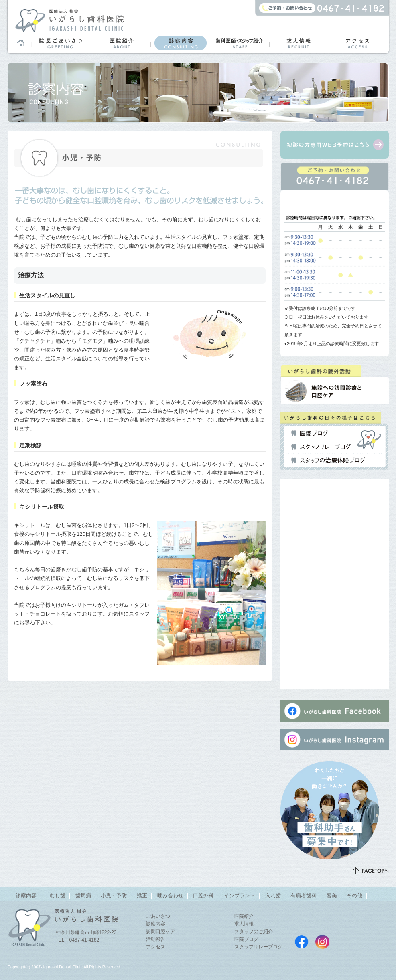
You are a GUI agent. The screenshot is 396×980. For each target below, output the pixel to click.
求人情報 (299, 43)
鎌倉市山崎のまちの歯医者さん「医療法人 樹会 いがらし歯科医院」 (70, 20)
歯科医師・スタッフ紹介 (240, 43)
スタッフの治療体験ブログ (328, 461)
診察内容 (180, 43)
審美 (332, 896)
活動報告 (156, 939)
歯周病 (83, 896)
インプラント (240, 896)
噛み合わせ (170, 896)
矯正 (142, 896)
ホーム (20, 43)
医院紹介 (121, 43)
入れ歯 (273, 896)
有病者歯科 (304, 896)
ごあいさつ (158, 916)
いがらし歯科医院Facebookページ (302, 942)
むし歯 (58, 896)
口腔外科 (203, 896)
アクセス (358, 43)
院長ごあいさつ (61, 43)
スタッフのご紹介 (254, 932)
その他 (354, 896)
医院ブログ (310, 433)
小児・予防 (114, 896)
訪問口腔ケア (160, 932)
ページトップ (371, 871)
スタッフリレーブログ (321, 447)
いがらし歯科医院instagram (322, 942)
